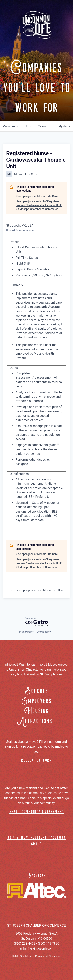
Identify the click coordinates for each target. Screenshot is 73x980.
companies (11, 126)
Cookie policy (44, 632)
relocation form (37, 761)
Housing (36, 711)
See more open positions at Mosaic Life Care (37, 590)
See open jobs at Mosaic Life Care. (37, 196)
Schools (36, 691)
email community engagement (36, 812)
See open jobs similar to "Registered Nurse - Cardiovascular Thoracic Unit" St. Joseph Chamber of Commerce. (39, 205)
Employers (36, 701)
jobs (29, 126)
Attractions (36, 721)
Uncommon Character (24, 670)
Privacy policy (26, 632)
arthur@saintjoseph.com (37, 949)
